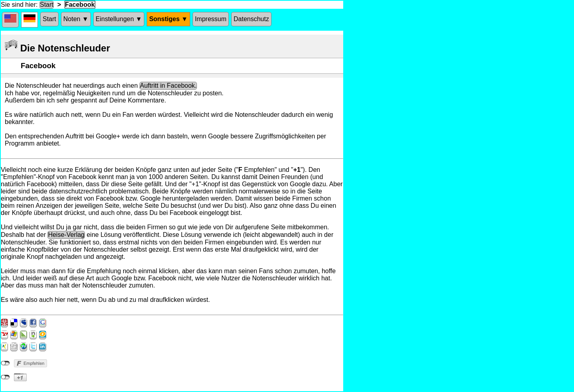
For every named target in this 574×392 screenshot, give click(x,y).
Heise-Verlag (66, 235)
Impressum (211, 19)
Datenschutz (251, 19)
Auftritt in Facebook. (168, 86)
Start (47, 5)
